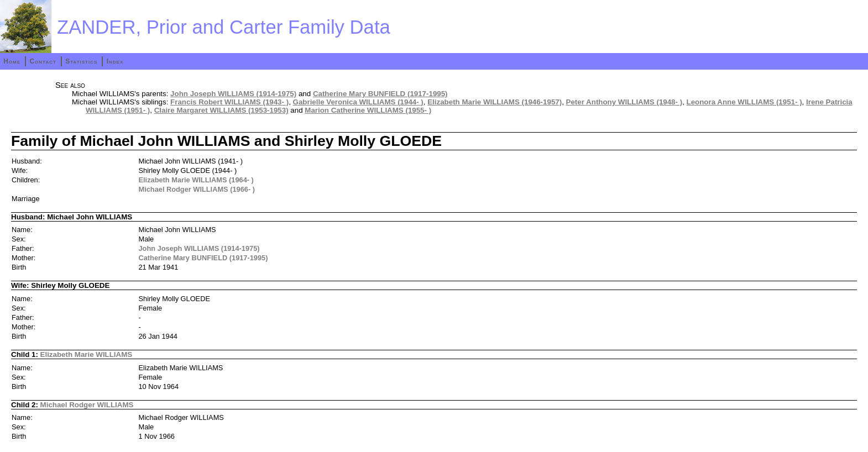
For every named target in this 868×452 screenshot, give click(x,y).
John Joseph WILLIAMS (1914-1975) (233, 94)
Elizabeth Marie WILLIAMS (87, 354)
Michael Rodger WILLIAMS (87, 405)
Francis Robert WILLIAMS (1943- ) (229, 102)
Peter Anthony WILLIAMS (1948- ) (624, 102)
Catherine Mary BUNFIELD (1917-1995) (380, 94)
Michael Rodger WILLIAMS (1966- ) (197, 189)
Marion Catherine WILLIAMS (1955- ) (368, 110)
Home (12, 61)
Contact (43, 61)
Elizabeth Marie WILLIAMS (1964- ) (196, 180)
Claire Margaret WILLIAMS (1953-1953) (221, 110)
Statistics (81, 61)
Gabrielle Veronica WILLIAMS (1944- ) (358, 102)
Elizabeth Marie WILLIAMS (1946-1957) (495, 102)
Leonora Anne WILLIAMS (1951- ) (744, 102)
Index (115, 61)
